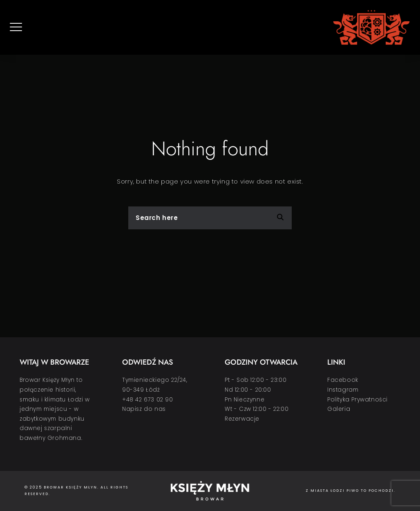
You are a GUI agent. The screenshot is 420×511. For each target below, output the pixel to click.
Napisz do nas (144, 409)
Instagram (343, 390)
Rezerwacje (242, 419)
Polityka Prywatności (357, 400)
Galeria (339, 409)
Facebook (343, 380)
